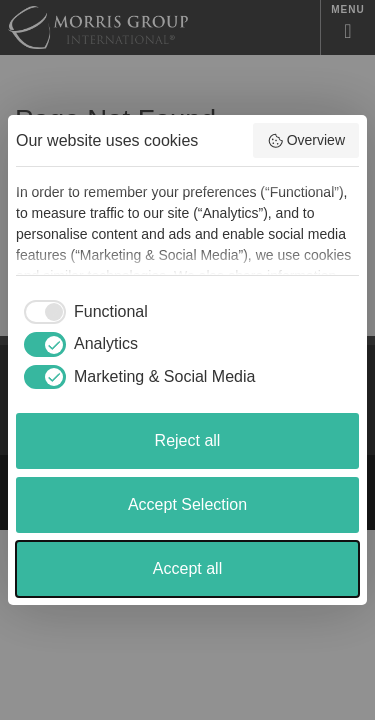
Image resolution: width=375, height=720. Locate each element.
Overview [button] (306, 141)
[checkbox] (82, 312)
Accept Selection (187, 504)
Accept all (187, 568)
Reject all (188, 440)
